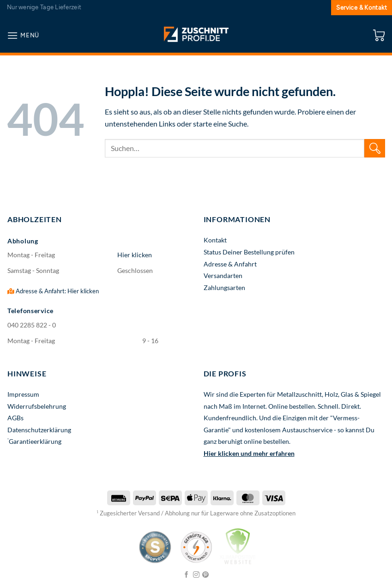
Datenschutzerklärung (39, 430)
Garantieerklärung (35, 441)
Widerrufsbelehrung (37, 406)
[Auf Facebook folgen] (187, 575)
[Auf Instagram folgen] (196, 575)
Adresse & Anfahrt (230, 264)
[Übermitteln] (375, 148)
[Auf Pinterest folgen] (205, 575)
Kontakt (215, 240)
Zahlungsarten (224, 287)
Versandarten (223, 275)
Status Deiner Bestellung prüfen (249, 252)
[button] (23, 35)
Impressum (23, 394)
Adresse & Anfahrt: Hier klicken (53, 291)
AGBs (15, 418)
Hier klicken (135, 255)
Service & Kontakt (362, 8)
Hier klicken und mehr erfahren (249, 453)
